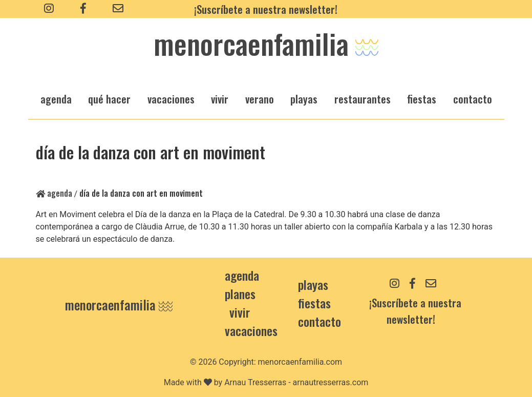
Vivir (240, 312)
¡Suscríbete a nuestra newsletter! (266, 9)
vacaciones (171, 99)
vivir (220, 99)
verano (260, 99)
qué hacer (109, 99)
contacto (320, 321)
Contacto (473, 99)
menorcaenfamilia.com (300, 362)
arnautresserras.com (331, 382)
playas (304, 99)
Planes (240, 294)
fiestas (422, 99)
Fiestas (314, 303)
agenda (56, 99)
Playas (313, 284)
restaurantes (363, 99)
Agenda (54, 193)
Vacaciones (251, 330)
